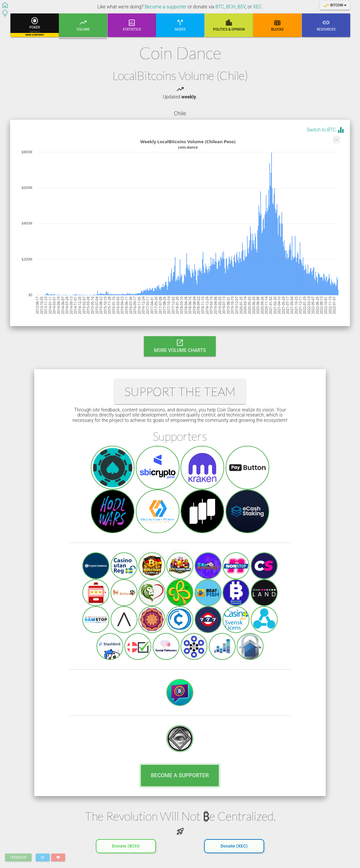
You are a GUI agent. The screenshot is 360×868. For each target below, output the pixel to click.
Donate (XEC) (234, 845)
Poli (229, 25)
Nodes (180, 25)
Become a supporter (166, 7)
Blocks (277, 25)
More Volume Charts (180, 346)
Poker (35, 27)
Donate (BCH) (126, 845)
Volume (83, 28)
